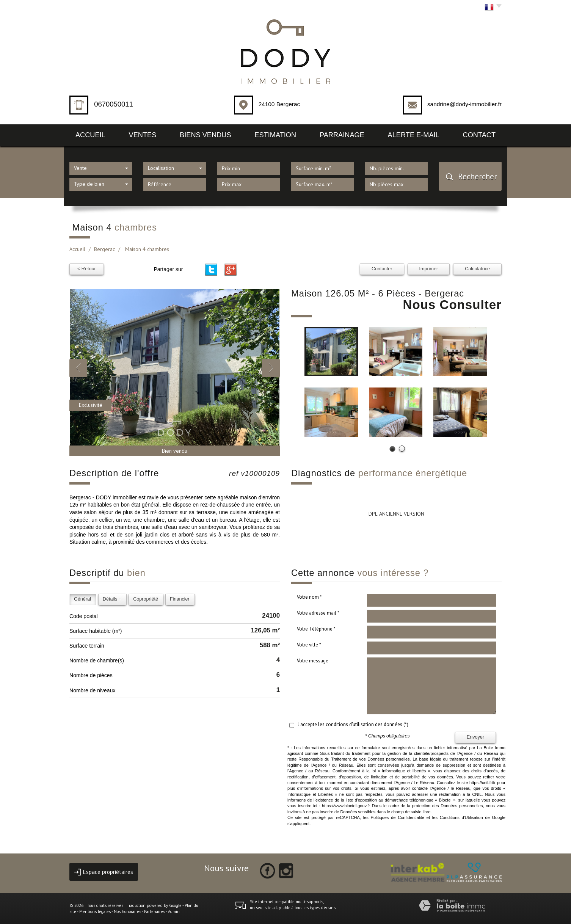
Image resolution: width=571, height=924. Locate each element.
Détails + (112, 599)
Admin (174, 911)
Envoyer (475, 737)
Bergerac (104, 249)
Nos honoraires (127, 911)
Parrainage (342, 135)
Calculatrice (477, 269)
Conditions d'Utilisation (461, 817)
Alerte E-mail (414, 135)
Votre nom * (309, 597)
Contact (479, 135)
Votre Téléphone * (316, 629)
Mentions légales (95, 911)
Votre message (313, 661)
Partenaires (155, 911)
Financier (180, 599)
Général (82, 599)
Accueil (90, 135)
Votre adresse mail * (318, 613)
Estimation (275, 135)
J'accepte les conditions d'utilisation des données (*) (353, 724)
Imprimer (429, 269)
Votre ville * (309, 645)
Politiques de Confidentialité (398, 817)
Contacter (382, 269)
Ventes (143, 135)
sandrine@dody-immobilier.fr (464, 104)
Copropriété (146, 599)
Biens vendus (205, 135)
